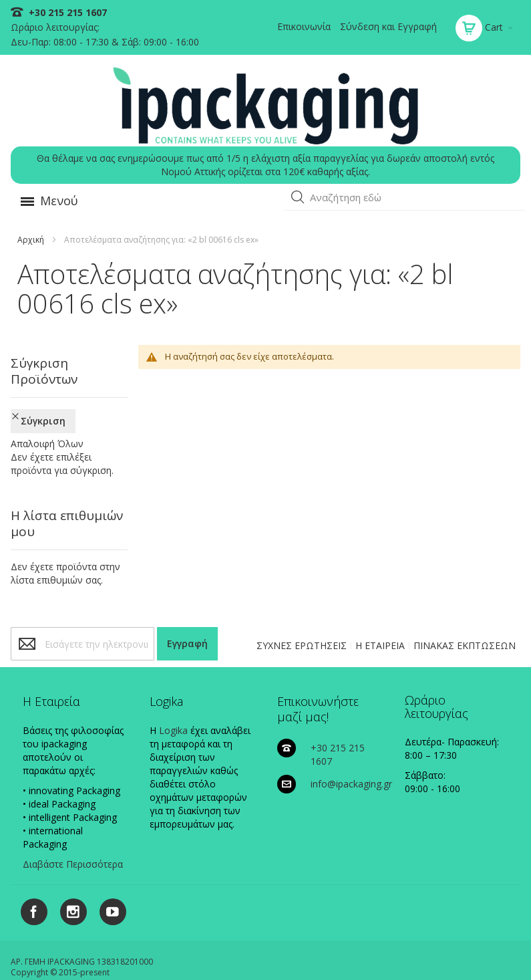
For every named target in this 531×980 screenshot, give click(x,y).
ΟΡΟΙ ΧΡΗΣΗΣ (489, 950)
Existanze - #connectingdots (469, 974)
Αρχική (31, 240)
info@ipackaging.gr (351, 741)
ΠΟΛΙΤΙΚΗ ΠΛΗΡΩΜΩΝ (313, 950)
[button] (298, 197)
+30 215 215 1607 (66, 12)
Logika (173, 688)
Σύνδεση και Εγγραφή (388, 26)
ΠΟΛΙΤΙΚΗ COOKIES (129, 950)
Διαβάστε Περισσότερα (73, 821)
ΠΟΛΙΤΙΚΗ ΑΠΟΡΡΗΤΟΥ (218, 950)
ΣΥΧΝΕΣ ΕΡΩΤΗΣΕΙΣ (302, 603)
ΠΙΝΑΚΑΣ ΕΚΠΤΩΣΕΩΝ (465, 603)
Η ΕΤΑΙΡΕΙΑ (380, 603)
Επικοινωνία (304, 26)
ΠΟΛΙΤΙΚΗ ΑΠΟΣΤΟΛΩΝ (409, 950)
